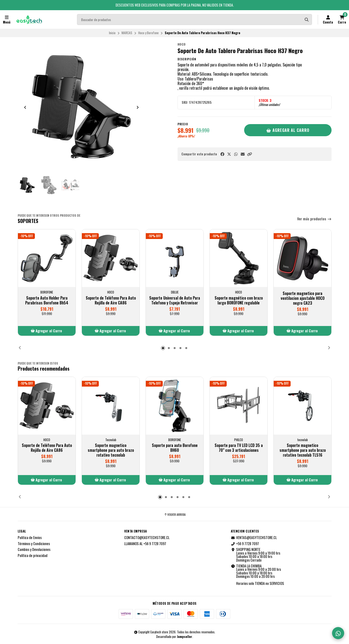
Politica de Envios (30, 538)
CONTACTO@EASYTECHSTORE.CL (147, 538)
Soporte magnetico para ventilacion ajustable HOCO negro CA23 (302, 298)
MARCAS (127, 33)
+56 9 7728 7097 (245, 544)
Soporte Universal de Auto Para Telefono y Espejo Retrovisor (175, 300)
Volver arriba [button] (175, 515)
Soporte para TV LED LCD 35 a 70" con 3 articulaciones (238, 448)
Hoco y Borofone (148, 33)
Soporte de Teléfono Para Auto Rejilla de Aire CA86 (111, 300)
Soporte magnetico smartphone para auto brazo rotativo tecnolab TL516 (302, 450)
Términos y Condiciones (34, 544)
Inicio (112, 33)
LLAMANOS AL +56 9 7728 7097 (145, 544)
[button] (249, 154)
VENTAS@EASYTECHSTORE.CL (254, 538)
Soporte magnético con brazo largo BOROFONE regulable (238, 300)
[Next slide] (138, 107)
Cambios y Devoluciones (34, 549)
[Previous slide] (25, 107)
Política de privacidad (33, 556)
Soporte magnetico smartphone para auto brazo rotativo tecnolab (111, 450)
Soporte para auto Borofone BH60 (174, 448)
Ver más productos (314, 219)
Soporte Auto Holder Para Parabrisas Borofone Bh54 (47, 300)
